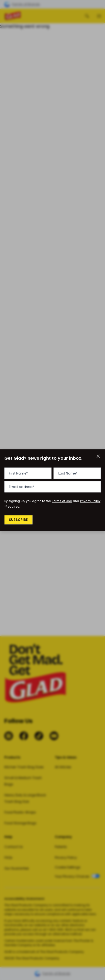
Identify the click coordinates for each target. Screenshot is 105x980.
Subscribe (19, 520)
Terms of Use (62, 501)
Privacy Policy (90, 501)
